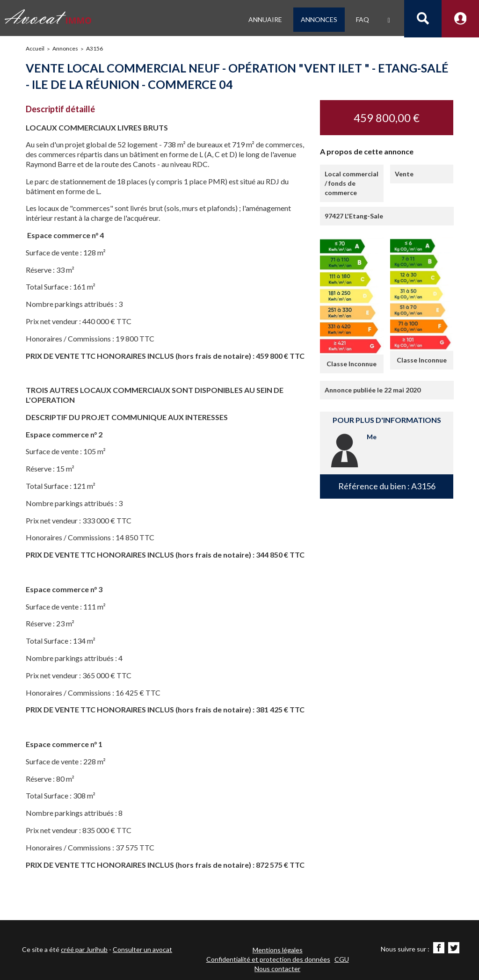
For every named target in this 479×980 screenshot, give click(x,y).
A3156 (94, 48)
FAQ (363, 19)
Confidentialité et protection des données (268, 959)
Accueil (35, 48)
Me (372, 437)
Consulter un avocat (142, 949)
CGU (342, 959)
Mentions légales (278, 950)
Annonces (319, 19)
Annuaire (265, 19)
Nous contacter (277, 969)
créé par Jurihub (84, 949)
